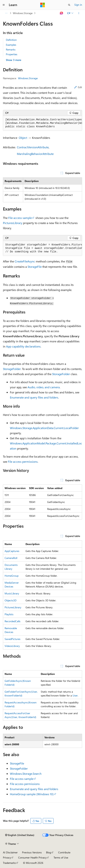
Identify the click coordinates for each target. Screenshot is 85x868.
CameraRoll (11, 558)
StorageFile (35, 267)
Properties (12, 54)
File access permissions (23, 462)
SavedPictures (12, 639)
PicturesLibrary (13, 223)
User (75, 695)
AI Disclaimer (10, 852)
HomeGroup (12, 576)
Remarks (11, 49)
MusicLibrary (12, 593)
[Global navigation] (4, 5)
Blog (49, 852)
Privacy (7, 857)
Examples (11, 45)
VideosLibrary (12, 646)
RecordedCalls (12, 621)
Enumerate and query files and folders (34, 397)
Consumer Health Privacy (32, 857)
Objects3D (11, 600)
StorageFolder (12, 369)
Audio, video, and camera (44, 387)
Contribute (64, 852)
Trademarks (9, 863)
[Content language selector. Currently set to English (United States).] (20, 835)
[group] (42, 123)
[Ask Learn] (62, 13)
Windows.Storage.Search (26, 774)
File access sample (20, 218)
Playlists (9, 614)
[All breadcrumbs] (6, 13)
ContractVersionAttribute (33, 147)
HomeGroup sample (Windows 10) (32, 794)
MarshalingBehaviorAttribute (35, 154)
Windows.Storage (23, 13)
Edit (78, 87)
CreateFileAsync (25, 261)
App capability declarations (23, 346)
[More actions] (79, 13)
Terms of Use (61, 857)
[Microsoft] (43, 5)
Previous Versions (32, 852)
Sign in (78, 5)
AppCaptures (12, 551)
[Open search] (69, 5)
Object (23, 138)
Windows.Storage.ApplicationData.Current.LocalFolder (44, 428)
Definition (11, 40)
